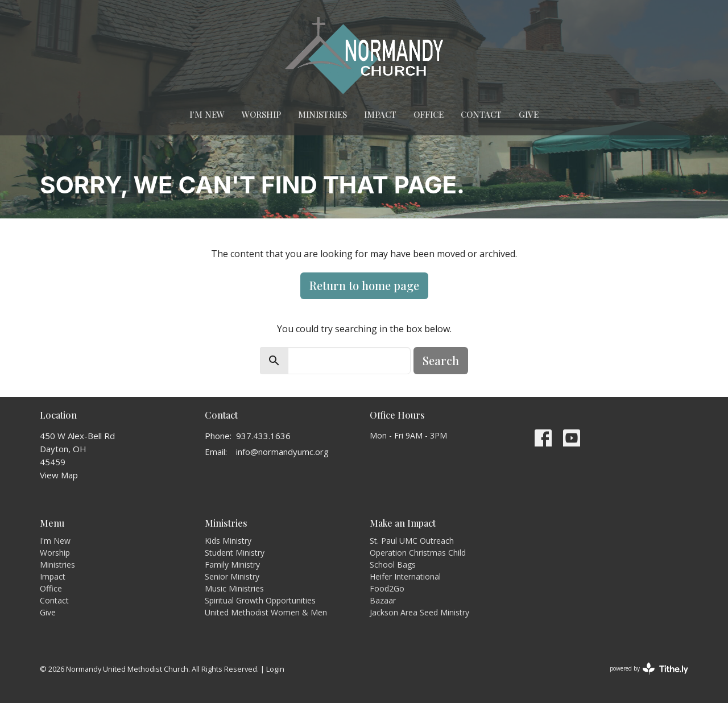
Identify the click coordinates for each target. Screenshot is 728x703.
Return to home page (364, 285)
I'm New (207, 114)
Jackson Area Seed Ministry (419, 612)
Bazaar (383, 600)
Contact (481, 114)
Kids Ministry (228, 541)
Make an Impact (403, 523)
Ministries (322, 114)
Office (429, 114)
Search (441, 360)
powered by (649, 669)
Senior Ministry (232, 576)
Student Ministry (235, 553)
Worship (261, 114)
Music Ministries (234, 588)
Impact (380, 114)
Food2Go (387, 588)
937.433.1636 (263, 436)
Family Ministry (232, 565)
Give (529, 114)
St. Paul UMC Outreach (412, 541)
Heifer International (405, 576)
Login (275, 669)
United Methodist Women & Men (266, 612)
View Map (59, 475)
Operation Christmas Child (418, 553)
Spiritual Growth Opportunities (260, 600)
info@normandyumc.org (282, 452)
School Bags (393, 565)
